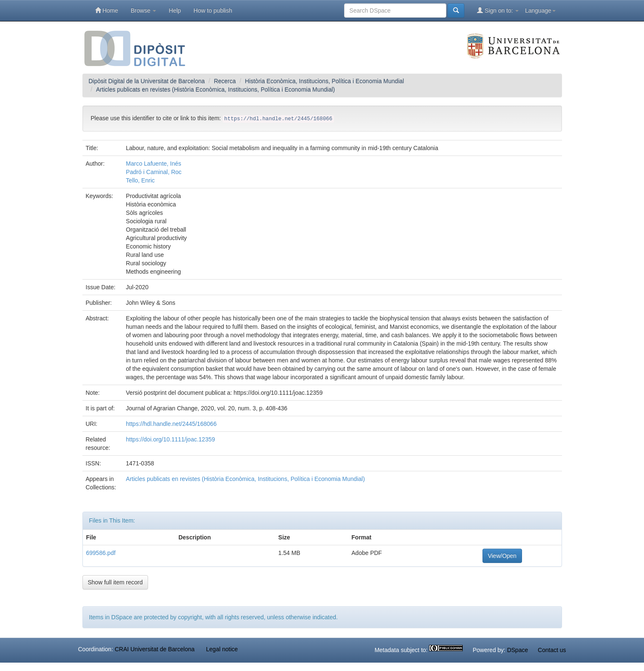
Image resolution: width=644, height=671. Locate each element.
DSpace (517, 650)
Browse (144, 11)
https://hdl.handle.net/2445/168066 (171, 424)
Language (540, 11)
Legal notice (222, 649)
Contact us (552, 650)
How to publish (213, 11)
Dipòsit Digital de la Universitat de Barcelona (147, 81)
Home (107, 10)
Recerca (225, 81)
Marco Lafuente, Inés (154, 164)
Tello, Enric (140, 180)
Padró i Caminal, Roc (154, 172)
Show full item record (115, 582)
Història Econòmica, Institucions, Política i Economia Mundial (324, 81)
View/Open (502, 556)
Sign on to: (498, 10)
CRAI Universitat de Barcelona (155, 649)
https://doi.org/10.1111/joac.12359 (170, 439)
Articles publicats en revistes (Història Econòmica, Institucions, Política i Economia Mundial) (215, 90)
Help (175, 11)
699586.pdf (101, 553)
